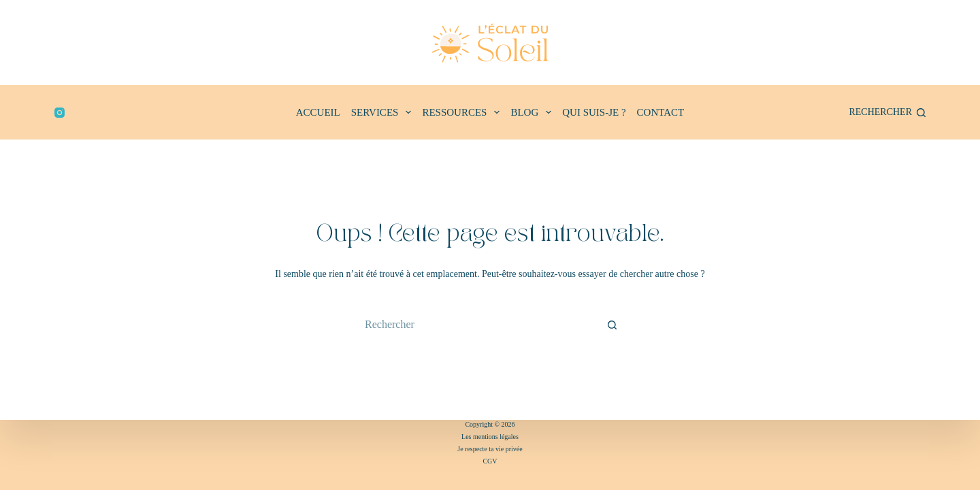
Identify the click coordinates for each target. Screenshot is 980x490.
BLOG (534, 112)
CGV (490, 461)
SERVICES (384, 112)
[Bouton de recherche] (612, 325)
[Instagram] (60, 113)
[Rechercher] (887, 112)
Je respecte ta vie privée (490, 449)
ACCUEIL (318, 112)
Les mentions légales (490, 437)
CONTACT (661, 112)
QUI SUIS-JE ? (594, 112)
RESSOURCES (463, 112)
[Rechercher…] (476, 325)
